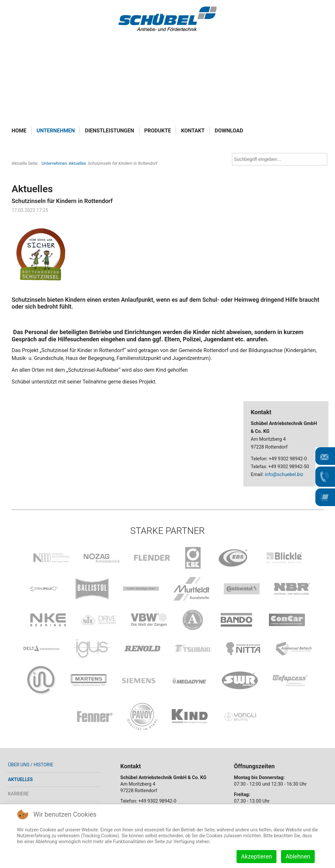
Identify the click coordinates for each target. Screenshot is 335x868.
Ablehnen (298, 856)
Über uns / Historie (30, 765)
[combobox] (280, 159)
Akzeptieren (257, 856)
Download (229, 131)
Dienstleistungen (109, 131)
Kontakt (193, 131)
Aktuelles (20, 779)
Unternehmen (56, 131)
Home (19, 131)
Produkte (158, 131)
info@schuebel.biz (284, 475)
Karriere (18, 794)
